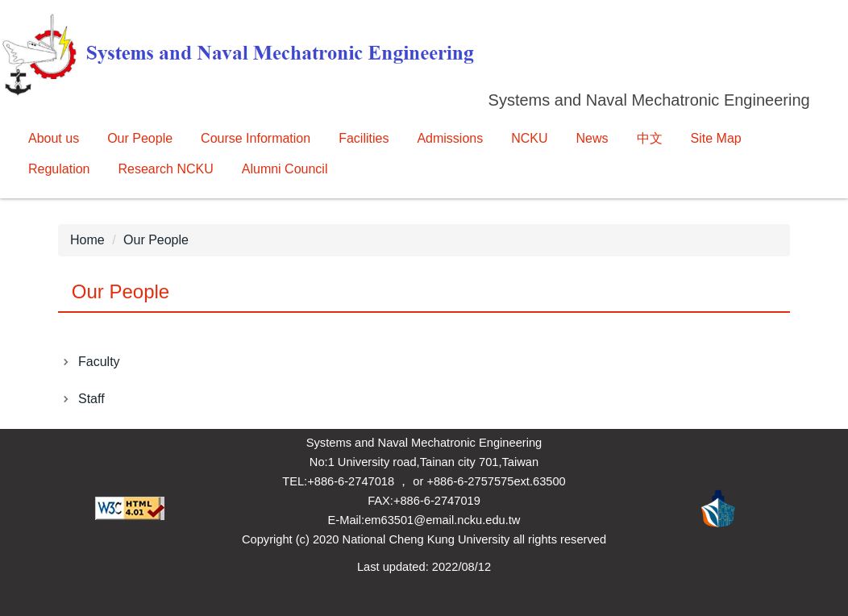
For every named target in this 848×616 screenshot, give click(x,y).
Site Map (716, 138)
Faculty (99, 362)
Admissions (450, 138)
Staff (91, 399)
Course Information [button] (256, 138)
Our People (156, 240)
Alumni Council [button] (285, 169)
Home (87, 240)
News (592, 138)
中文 (650, 138)
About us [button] (54, 138)
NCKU (529, 138)
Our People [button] (140, 138)
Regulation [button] (59, 169)
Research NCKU (166, 169)
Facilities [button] (364, 138)
